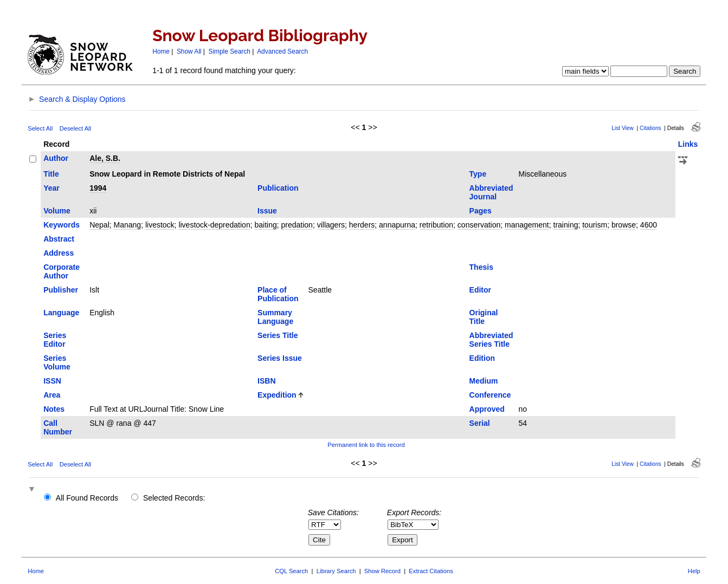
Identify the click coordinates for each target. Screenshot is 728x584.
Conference (490, 395)
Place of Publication (278, 294)
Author (56, 158)
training (566, 225)
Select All (40, 128)
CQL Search (291, 571)
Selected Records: (174, 498)
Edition (482, 358)
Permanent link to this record (366, 445)
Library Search (336, 571)
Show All (189, 51)
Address (59, 253)
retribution (436, 225)
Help (694, 571)
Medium (484, 381)
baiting (265, 225)
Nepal (99, 225)
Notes (54, 409)
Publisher (61, 290)
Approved (487, 409)
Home (161, 51)
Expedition (277, 395)
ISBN (266, 381)
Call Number (58, 427)
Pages (481, 211)
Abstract (59, 239)
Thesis (481, 267)
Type (478, 174)
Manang (128, 225)
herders (362, 225)
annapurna (397, 225)
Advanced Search (282, 51)
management (527, 225)
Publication (278, 188)
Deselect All (75, 128)
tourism (595, 225)
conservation (479, 225)
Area (52, 395)
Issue (267, 211)
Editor (480, 290)
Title (51, 174)
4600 (649, 225)
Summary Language (275, 317)
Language (61, 313)
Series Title (278, 335)
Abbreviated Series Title (491, 340)
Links (688, 144)
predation (297, 225)
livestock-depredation (214, 225)
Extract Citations (431, 571)
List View (623, 128)
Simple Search (230, 51)
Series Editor (55, 340)
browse (624, 225)
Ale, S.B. (105, 158)
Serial (480, 423)
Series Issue (280, 358)
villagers (331, 225)
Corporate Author (62, 271)
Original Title (484, 317)
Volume (57, 211)
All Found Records (87, 498)
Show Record (382, 571)
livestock (160, 225)
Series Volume (57, 362)
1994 (98, 188)
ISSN (52, 381)
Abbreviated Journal (491, 192)
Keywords (62, 225)
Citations (650, 128)
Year (51, 188)
